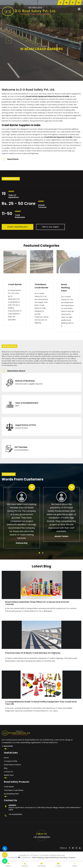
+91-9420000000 (15, 814)
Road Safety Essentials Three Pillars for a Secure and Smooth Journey (37, 603)
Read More (13, 159)
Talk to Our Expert (50, 227)
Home (6, 758)
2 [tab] (43, 553)
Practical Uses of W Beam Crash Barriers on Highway (33, 653)
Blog (6, 768)
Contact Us (8, 772)
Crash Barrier (15, 284)
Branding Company (68, 858)
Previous (8, 40)
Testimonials (9, 474)
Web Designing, (38, 858)
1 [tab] (39, 553)
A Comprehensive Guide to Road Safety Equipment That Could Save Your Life (41, 703)
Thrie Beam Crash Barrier (41, 286)
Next (75, 40)
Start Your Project (18, 227)
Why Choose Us (9, 346)
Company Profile (11, 761)
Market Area (9, 775)
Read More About (16, 371)
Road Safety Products (12, 765)
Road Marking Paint (65, 288)
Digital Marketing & (52, 858)
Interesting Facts (11, 179)
